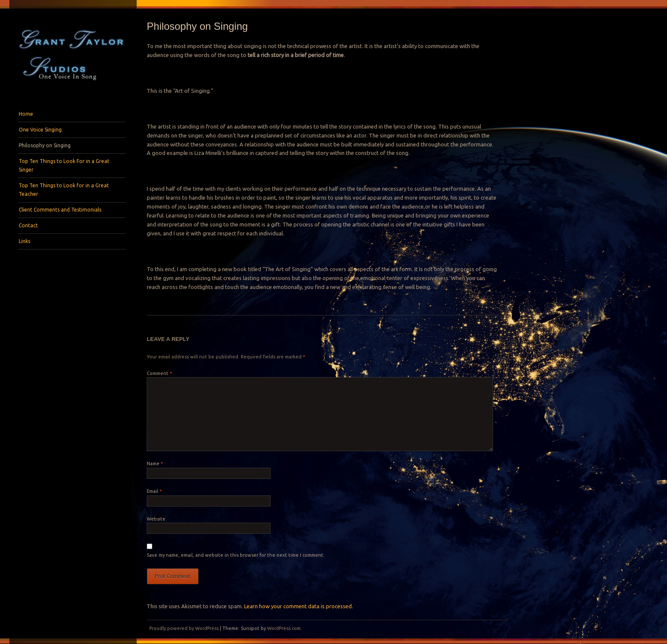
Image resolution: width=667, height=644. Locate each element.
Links (24, 241)
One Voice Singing (40, 130)
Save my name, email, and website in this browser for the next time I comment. (236, 555)
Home (26, 114)
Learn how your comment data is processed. (299, 606)
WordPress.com (284, 628)
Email (154, 491)
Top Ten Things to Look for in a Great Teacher (64, 190)
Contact (28, 225)
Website (156, 519)
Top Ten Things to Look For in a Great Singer (64, 165)
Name (155, 464)
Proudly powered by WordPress (184, 628)
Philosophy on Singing (45, 145)
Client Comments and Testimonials (60, 210)
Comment (159, 373)
